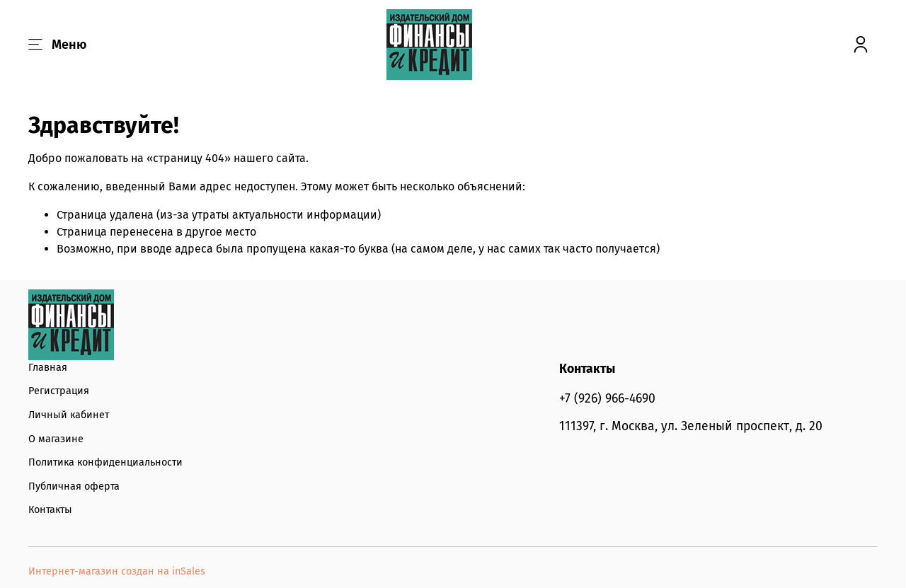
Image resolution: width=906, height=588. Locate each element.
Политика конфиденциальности (105, 462)
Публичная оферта (74, 486)
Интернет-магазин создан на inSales (117, 571)
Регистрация (59, 391)
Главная (48, 368)
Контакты (50, 510)
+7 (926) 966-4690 (607, 399)
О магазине (56, 439)
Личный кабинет (69, 415)
